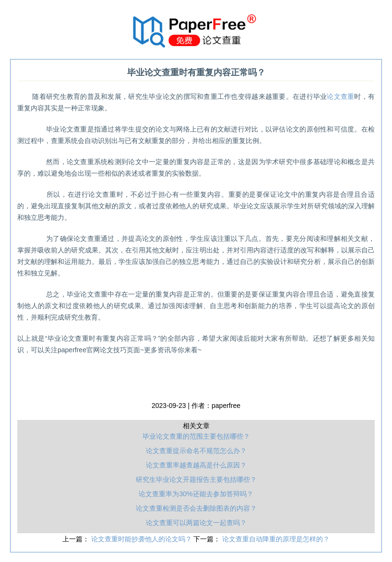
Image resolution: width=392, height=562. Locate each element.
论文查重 (340, 96)
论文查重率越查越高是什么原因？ (196, 465)
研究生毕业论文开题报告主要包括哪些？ (196, 479)
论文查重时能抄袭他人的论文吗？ (143, 539)
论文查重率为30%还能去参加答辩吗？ (196, 494)
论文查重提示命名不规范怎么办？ (196, 451)
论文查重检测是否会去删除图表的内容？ (196, 508)
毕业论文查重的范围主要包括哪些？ (196, 436)
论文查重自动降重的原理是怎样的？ (276, 539)
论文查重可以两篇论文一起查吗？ (196, 523)
